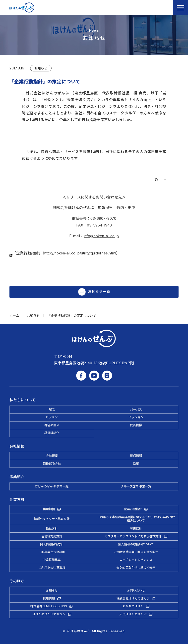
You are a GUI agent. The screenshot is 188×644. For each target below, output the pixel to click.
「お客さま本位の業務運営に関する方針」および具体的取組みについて (136, 519)
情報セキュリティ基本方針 (52, 519)
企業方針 (17, 500)
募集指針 (136, 529)
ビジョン (52, 417)
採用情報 (49, 598)
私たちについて (23, 400)
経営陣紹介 (52, 433)
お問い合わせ (136, 590)
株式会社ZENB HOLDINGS (49, 606)
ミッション (136, 417)
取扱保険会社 (52, 464)
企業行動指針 (133, 509)
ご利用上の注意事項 (52, 568)
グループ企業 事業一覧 (136, 486)
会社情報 (17, 446)
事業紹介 (17, 477)
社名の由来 (52, 425)
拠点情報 (136, 456)
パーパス (136, 409)
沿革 (136, 464)
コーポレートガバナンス (136, 560)
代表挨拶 (136, 425)
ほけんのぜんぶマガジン (49, 614)
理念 (52, 409)
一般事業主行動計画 (52, 552)
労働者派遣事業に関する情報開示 (136, 552)
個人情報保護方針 (52, 544)
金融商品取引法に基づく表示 (136, 568)
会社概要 (52, 456)
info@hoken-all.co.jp (101, 236)
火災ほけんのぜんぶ (133, 614)
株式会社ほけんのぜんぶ (133, 598)
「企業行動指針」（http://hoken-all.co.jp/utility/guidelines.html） (65, 253)
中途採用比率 (52, 560)
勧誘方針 (52, 529)
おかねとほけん (133, 606)
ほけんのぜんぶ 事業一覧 (52, 486)
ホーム (14, 316)
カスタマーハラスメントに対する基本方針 (133, 536)
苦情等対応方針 (52, 536)
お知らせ (41, 68)
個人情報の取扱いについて (136, 544)
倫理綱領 (49, 509)
